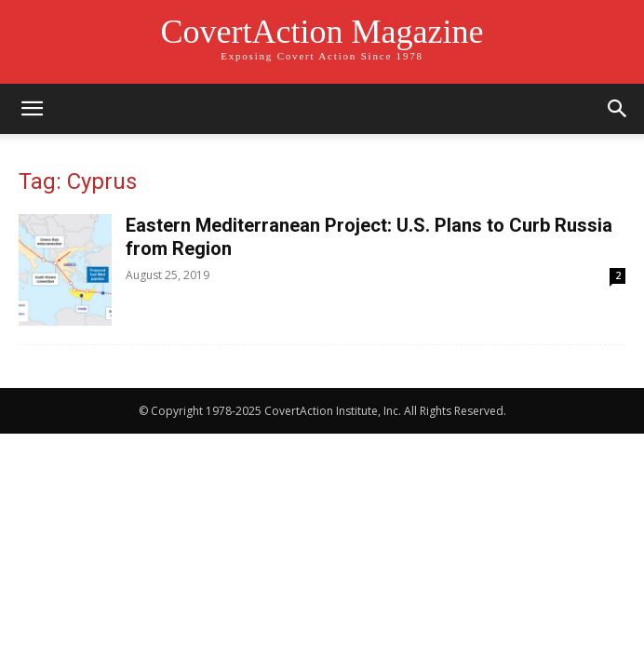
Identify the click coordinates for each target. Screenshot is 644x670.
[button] (32, 109)
